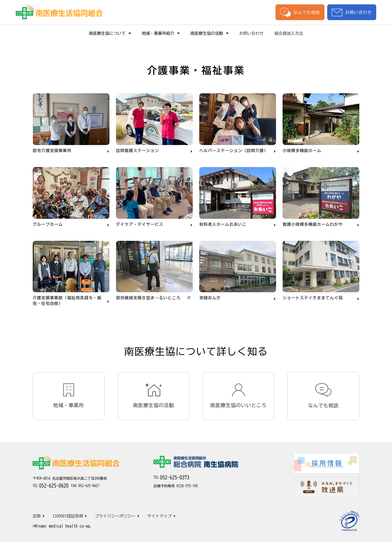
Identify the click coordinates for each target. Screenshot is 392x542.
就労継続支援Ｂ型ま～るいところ (148, 298)
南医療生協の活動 (209, 33)
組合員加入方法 (289, 33)
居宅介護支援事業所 (52, 151)
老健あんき (210, 298)
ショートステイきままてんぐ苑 (313, 298)
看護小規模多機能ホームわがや (313, 224)
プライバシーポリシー (117, 516)
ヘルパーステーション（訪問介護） (234, 151)
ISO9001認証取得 (70, 516)
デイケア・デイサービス (140, 224)
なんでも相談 (300, 12)
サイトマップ (161, 516)
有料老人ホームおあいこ (223, 224)
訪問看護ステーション (137, 151)
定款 (39, 516)
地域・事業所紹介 (161, 33)
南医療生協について (110, 33)
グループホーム (48, 224)
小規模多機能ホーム (302, 151)
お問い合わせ (352, 12)
